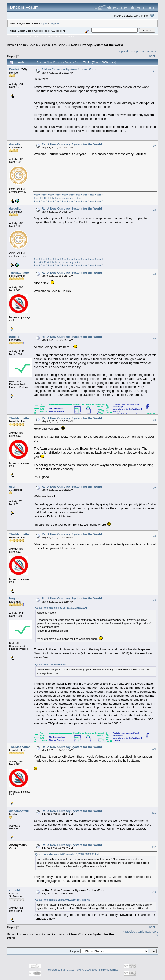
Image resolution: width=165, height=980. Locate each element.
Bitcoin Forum (16, 45)
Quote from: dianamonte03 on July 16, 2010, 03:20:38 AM (67, 854)
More (71, 36)
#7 (154, 488)
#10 (154, 749)
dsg (12, 487)
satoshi (15, 890)
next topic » (149, 51)
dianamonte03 (19, 811)
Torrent (61, 31)
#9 (154, 600)
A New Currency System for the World (96, 45)
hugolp (14, 337)
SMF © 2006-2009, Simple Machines (97, 970)
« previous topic (129, 51)
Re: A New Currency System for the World (72, 144)
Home (18, 36)
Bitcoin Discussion (53, 45)
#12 (154, 847)
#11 (154, 813)
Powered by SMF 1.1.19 (60, 970)
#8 (154, 536)
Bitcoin (33, 45)
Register (60, 36)
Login (49, 36)
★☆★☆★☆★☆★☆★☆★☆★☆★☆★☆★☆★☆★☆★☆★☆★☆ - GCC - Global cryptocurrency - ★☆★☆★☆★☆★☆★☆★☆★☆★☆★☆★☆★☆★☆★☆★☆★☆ (69, 198)
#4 (154, 274)
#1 (154, 71)
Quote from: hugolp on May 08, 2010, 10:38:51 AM (63, 900)
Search (38, 36)
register (55, 23)
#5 (154, 338)
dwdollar (15, 144)
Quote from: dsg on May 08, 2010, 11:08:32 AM (61, 608)
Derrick (14, 69)
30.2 (53, 31)
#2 (154, 146)
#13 (154, 892)
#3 (154, 210)
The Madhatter (20, 273)
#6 (154, 420)
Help (28, 36)
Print (152, 56)
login (44, 23)
